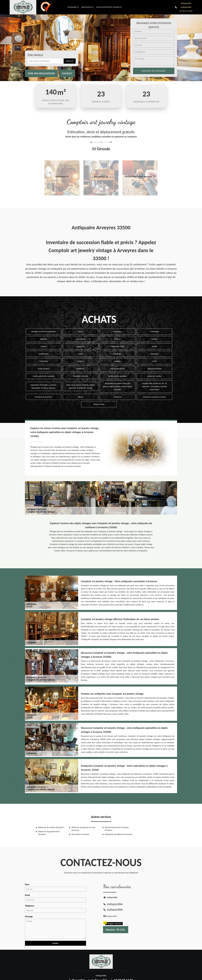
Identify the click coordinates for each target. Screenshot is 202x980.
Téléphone (30, 906)
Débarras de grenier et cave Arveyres (83, 829)
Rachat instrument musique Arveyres (117, 829)
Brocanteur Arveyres (80, 834)
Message (29, 916)
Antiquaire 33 (73, 7)
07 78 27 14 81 (186, 11)
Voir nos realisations (41, 73)
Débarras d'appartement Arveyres (49, 833)
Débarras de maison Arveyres (51, 827)
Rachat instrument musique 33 (109, 7)
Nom (27, 884)
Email (27, 895)
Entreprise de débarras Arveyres (119, 834)
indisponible (186, 3)
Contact (67, 73)
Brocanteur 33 (88, 7)
